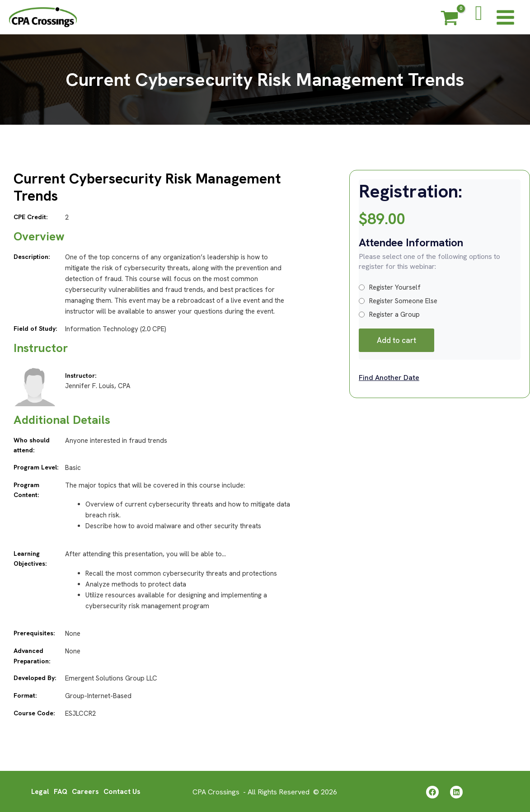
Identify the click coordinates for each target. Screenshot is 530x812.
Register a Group (389, 314)
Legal (39, 791)
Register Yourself (390, 287)
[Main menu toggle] (505, 17)
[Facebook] (432, 792)
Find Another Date (389, 378)
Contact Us (122, 791)
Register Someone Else (398, 301)
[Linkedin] (456, 792)
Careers (85, 791)
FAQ (60, 791)
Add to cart (396, 340)
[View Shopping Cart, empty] (450, 19)
